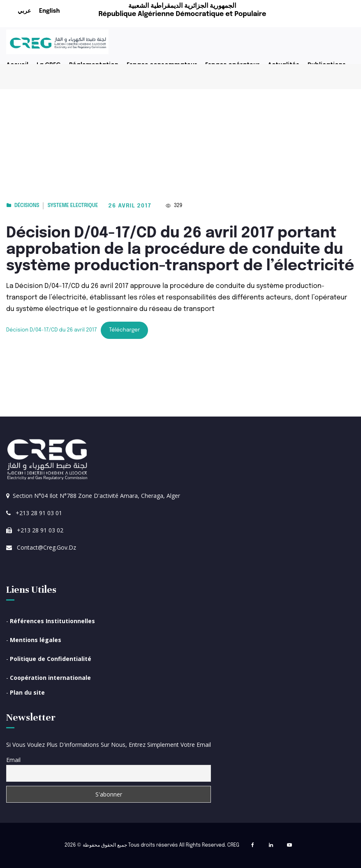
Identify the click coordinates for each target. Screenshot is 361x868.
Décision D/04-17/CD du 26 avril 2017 (51, 330)
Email (13, 760)
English (49, 11)
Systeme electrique (73, 206)
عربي (24, 11)
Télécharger (124, 330)
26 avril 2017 (130, 206)
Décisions (27, 206)
